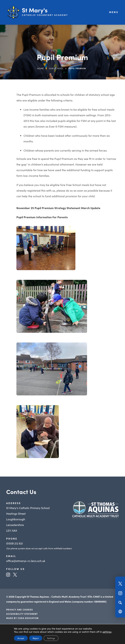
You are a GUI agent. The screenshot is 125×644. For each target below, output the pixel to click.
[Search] (120, 603)
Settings (51, 638)
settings (107, 632)
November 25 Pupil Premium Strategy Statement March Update (58, 208)
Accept (21, 638)
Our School (56, 68)
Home (41, 68)
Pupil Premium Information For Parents (42, 218)
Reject (36, 638)
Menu (114, 12)
